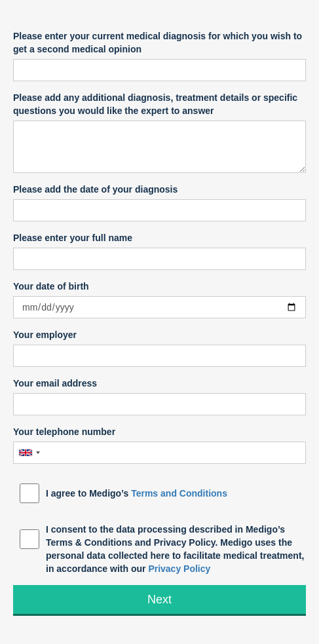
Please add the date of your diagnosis (95, 189)
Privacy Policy (179, 569)
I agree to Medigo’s (137, 493)
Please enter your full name (73, 238)
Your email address (55, 383)
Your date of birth (51, 286)
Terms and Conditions (179, 493)
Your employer (45, 335)
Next (159, 599)
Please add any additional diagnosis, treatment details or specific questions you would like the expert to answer (155, 104)
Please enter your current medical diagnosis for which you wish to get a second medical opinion (158, 43)
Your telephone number (64, 432)
